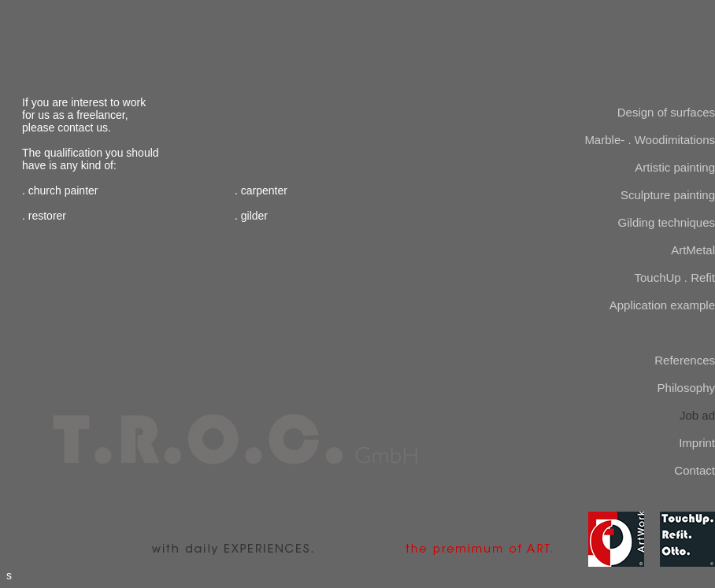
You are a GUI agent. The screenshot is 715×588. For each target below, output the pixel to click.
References (685, 360)
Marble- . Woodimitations (650, 140)
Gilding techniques (667, 222)
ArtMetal (693, 250)
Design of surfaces (666, 112)
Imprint (697, 443)
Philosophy (686, 388)
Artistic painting (675, 167)
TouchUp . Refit (674, 277)
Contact (695, 470)
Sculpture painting (668, 195)
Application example (662, 305)
